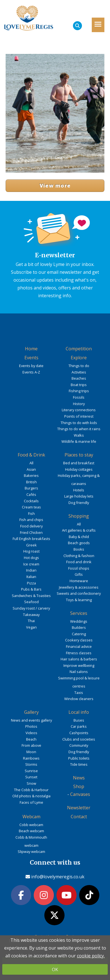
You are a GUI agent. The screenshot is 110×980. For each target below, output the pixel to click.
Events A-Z (31, 372)
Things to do (79, 366)
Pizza (31, 583)
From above (31, 745)
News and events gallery (31, 720)
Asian (31, 469)
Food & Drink (31, 455)
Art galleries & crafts (79, 530)
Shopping (79, 516)
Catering (79, 634)
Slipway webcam (31, 851)
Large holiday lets (79, 496)
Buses (79, 720)
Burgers (31, 488)
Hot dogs (31, 558)
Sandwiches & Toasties (31, 596)
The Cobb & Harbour (31, 790)
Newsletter (79, 808)
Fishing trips (79, 391)
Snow (31, 783)
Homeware (79, 581)
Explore (79, 358)
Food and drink (79, 562)
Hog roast (31, 551)
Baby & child (79, 537)
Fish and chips (31, 520)
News (79, 778)
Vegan (31, 627)
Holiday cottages (79, 469)
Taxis (79, 693)
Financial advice (79, 646)
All (31, 463)
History (79, 404)
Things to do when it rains (79, 429)
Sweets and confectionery (79, 593)
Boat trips (79, 385)
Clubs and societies (79, 739)
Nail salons (79, 672)
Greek (31, 545)
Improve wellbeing (79, 665)
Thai (31, 621)
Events (31, 358)
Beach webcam (31, 831)
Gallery (31, 712)
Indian (31, 570)
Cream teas (31, 507)
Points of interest (79, 416)
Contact (79, 817)
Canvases (80, 794)
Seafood (31, 602)
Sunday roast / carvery (31, 608)
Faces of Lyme (31, 802)
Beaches (79, 378)
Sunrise (31, 771)
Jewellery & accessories (79, 587)
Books (79, 549)
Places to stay (79, 455)
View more (55, 185)
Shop (79, 786)
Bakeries (31, 475)
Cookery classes (79, 640)
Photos (31, 726)
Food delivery (31, 526)
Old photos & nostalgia (31, 796)
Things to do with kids (79, 423)
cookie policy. (91, 956)
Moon (31, 752)
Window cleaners (79, 699)
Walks (79, 435)
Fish (31, 513)
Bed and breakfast (79, 463)
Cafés (31, 494)
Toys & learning (79, 600)
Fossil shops (79, 568)
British (31, 482)
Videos (31, 733)
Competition (79, 349)
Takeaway (31, 615)
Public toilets (79, 758)
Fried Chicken (31, 532)
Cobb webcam (31, 825)
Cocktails (31, 501)
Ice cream (31, 564)
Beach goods (79, 543)
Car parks (79, 726)
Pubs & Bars (31, 589)
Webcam (31, 817)
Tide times (79, 764)
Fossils (79, 397)
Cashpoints (79, 733)
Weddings (79, 621)
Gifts (79, 574)
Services (79, 613)
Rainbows (31, 758)
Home (31, 349)
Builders (79, 627)
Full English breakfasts (31, 539)
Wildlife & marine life (79, 441)
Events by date (31, 366)
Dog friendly (79, 503)
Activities (79, 372)
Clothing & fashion (79, 556)
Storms (31, 764)
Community (79, 745)
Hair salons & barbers (79, 659)
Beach (31, 739)
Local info (79, 712)
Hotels (79, 490)
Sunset (31, 777)
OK (55, 969)
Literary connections (79, 410)
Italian (31, 577)
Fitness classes (79, 653)
